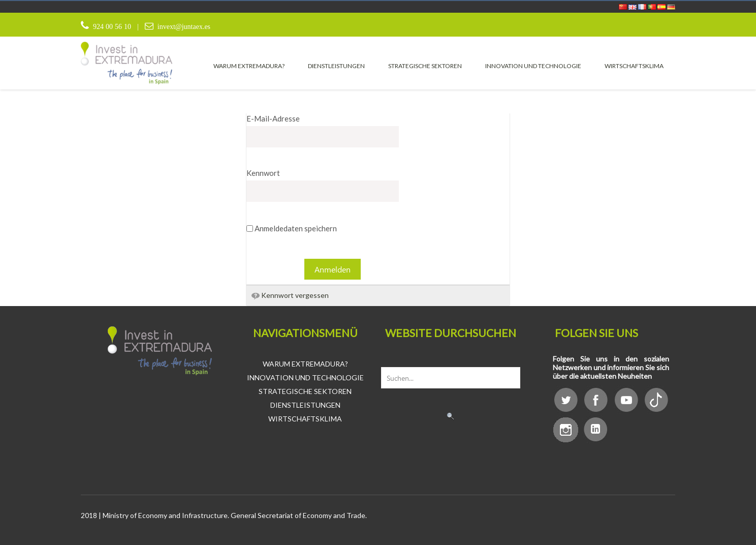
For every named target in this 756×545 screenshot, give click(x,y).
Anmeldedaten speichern (292, 228)
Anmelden (333, 269)
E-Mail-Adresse (273, 118)
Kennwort (263, 173)
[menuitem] (249, 66)
